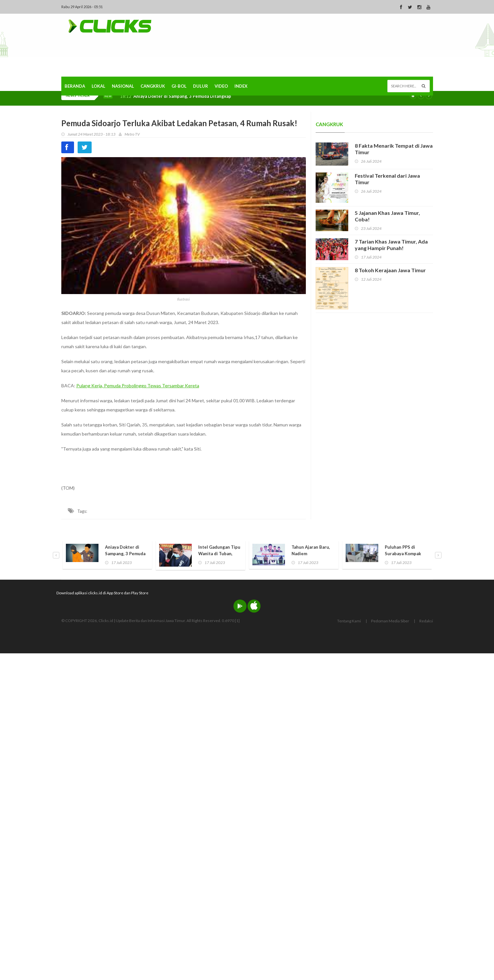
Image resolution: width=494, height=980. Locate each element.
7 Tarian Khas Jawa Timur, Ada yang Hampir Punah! (391, 245)
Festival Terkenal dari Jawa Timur (387, 179)
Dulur (201, 86)
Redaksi (426, 621)
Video (221, 86)
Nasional (123, 86)
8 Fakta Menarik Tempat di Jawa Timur (394, 149)
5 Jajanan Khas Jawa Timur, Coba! (387, 216)
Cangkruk (153, 86)
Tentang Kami (349, 621)
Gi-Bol (179, 86)
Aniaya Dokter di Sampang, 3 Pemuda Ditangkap (182, 96)
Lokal (98, 86)
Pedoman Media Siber (390, 621)
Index (241, 86)
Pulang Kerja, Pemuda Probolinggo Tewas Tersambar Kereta (138, 386)
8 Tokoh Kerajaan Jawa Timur (390, 270)
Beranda (75, 86)
